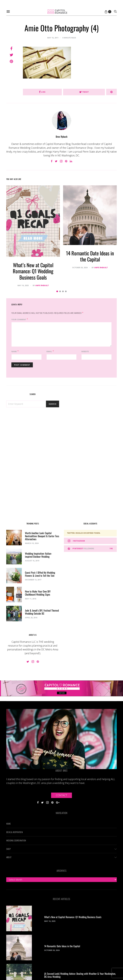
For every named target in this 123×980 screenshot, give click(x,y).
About (9, 857)
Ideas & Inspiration (14, 832)
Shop (8, 849)
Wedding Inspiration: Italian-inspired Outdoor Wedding (38, 555)
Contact (61, 795)
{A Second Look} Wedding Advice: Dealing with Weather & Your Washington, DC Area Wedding (80, 975)
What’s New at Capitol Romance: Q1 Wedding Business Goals (33, 271)
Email (49, 351)
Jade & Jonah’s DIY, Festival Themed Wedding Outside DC (42, 612)
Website (85, 351)
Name (14, 351)
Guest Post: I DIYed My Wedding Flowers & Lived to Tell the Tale (40, 574)
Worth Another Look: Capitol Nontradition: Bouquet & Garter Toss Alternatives (42, 536)
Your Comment (19, 319)
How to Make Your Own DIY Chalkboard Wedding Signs (38, 593)
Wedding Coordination (16, 840)
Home (8, 824)
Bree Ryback (62, 137)
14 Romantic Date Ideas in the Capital (90, 256)
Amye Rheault (42, 285)
